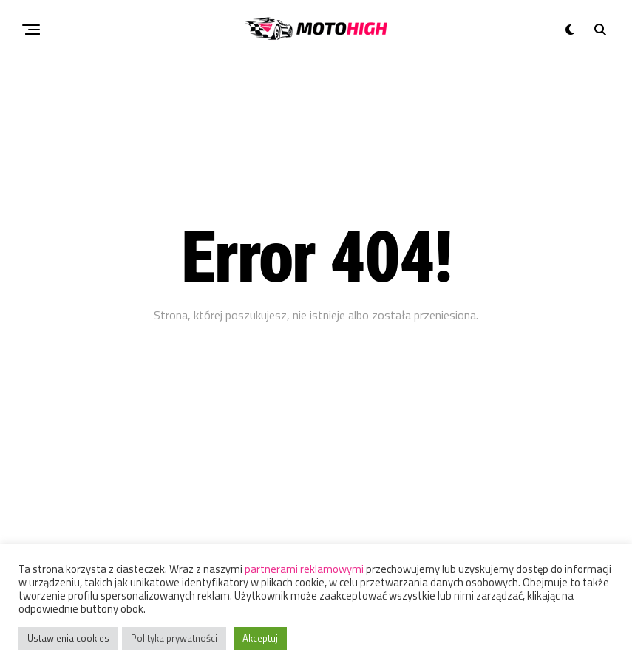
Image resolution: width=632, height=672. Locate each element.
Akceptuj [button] (260, 638)
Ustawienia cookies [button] (68, 638)
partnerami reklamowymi (304, 569)
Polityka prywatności (174, 638)
